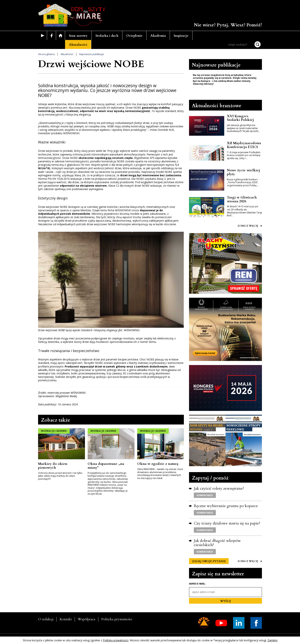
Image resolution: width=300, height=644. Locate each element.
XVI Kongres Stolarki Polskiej (240, 118)
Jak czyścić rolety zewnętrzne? (219, 488)
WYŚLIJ (226, 601)
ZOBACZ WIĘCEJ (250, 226)
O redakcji (46, 619)
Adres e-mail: (197, 584)
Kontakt (66, 619)
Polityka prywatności (117, 619)
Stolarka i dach (107, 36)
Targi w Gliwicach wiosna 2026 (242, 199)
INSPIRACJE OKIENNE (54, 431)
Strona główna (46, 54)
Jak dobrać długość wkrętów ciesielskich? (217, 543)
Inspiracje (181, 36)
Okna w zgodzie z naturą (158, 464)
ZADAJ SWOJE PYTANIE (209, 561)
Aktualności (78, 45)
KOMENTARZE (205, 495)
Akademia (158, 36)
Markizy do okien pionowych (53, 466)
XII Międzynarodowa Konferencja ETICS (244, 145)
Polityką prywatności (116, 640)
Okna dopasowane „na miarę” (106, 466)
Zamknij (272, 640)
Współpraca (86, 619)
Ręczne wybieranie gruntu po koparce (226, 506)
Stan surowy (78, 36)
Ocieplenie (134, 36)
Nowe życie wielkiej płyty (243, 172)
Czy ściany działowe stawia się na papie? (227, 523)
